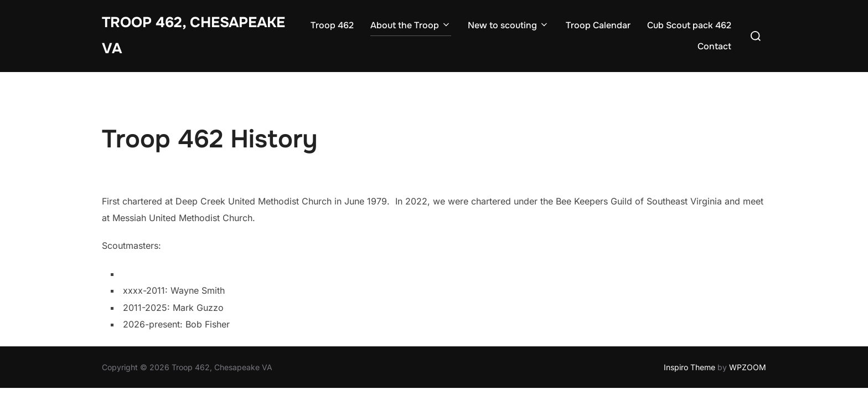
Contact (714, 46)
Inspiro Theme (689, 367)
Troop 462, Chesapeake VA (193, 35)
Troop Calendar (598, 25)
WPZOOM (748, 367)
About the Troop (411, 25)
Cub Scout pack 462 (689, 25)
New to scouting (508, 25)
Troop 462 (332, 25)
